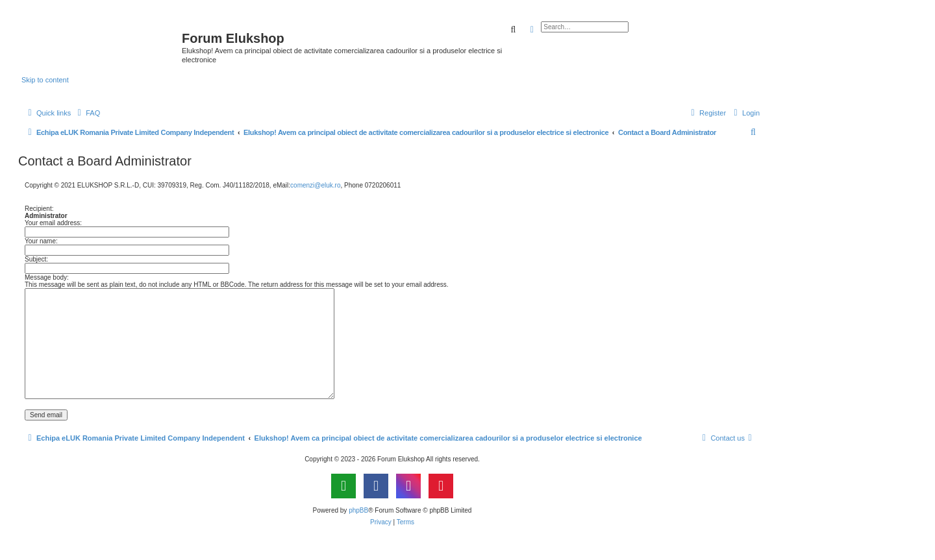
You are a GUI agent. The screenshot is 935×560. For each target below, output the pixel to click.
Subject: (36, 259)
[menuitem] (87, 113)
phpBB (358, 510)
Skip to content (45, 80)
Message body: (47, 277)
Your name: (41, 241)
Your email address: (53, 223)
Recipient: (39, 209)
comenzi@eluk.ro (315, 185)
